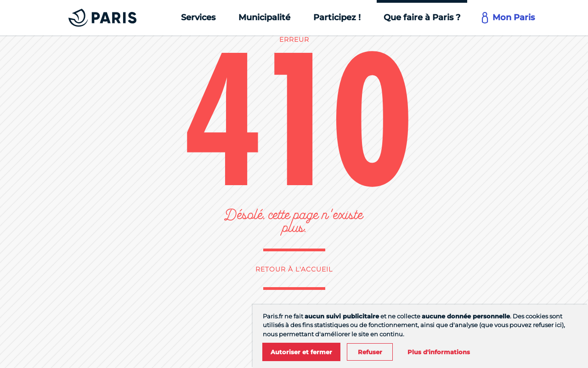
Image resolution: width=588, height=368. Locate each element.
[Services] (198, 18)
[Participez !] (337, 18)
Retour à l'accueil (294, 269)
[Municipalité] (264, 18)
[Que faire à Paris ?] (422, 18)
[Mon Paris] (509, 18)
